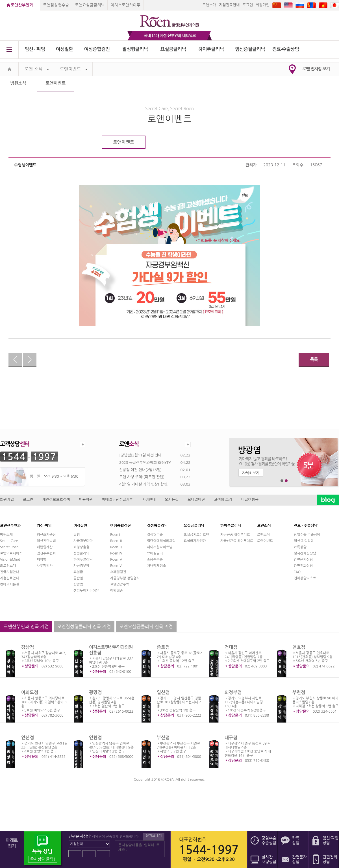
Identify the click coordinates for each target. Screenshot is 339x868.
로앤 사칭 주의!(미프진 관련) (142, 477)
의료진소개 (8, 566)
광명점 (95, 692)
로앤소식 (263, 535)
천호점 (299, 647)
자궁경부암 (81, 566)
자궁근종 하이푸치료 (235, 535)
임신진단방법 (46, 541)
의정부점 (233, 692)
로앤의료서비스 (11, 553)
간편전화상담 (303, 566)
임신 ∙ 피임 (35, 49)
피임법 (42, 560)
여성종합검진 (97, 49)
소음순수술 (155, 560)
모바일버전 (196, 500)
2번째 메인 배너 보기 (286, 481)
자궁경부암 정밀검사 (125, 578)
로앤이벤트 (74, 69)
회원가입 (263, 5)
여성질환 (65, 49)
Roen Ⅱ (116, 541)
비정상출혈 (81, 547)
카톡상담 (300, 547)
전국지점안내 (10, 572)
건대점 (231, 647)
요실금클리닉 (173, 49)
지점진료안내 (229, 5)
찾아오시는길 (10, 584)
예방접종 (117, 591)
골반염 (78, 578)
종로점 (163, 647)
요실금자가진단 (195, 541)
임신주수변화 (46, 553)
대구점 (231, 738)
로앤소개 (209, 5)
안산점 (28, 738)
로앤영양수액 (120, 584)
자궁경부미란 (83, 541)
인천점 (95, 738)
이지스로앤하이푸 (125, 5)
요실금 (78, 572)
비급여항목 (250, 500)
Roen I (115, 535)
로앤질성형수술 (56, 5)
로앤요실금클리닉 (90, 5)
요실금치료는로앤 (196, 535)
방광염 (78, 584)
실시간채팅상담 (305, 553)
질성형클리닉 (135, 49)
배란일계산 (45, 547)
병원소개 (6, 535)
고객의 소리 (223, 500)
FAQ (297, 572)
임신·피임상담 (304, 541)
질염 (77, 535)
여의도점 (30, 692)
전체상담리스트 (305, 578)
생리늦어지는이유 (86, 591)
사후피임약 (45, 566)
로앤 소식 (37, 69)
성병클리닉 (81, 553)
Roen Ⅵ (116, 566)
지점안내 (149, 500)
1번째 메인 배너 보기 (282, 481)
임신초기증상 (46, 535)
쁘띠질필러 (155, 553)
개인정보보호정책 (56, 500)
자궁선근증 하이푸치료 (237, 541)
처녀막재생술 (157, 566)
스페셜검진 (118, 572)
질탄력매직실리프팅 (161, 541)
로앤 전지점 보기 (316, 69)
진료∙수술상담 (286, 49)
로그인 (248, 5)
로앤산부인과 (22, 5)
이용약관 (86, 500)
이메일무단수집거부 (117, 500)
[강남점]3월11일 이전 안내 (140, 455)
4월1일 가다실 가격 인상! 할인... (145, 484)
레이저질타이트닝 (160, 547)
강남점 (28, 647)
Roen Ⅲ (116, 547)
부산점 (163, 738)
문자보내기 (154, 836)
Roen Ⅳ (116, 553)
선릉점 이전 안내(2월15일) (140, 470)
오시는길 (172, 500)
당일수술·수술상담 (307, 535)
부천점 (299, 692)
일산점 (163, 692)
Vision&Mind (10, 560)
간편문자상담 (303, 560)
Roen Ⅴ (116, 560)
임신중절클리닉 (250, 49)
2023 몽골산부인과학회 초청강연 (145, 463)
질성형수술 (155, 535)
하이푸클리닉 (211, 49)
